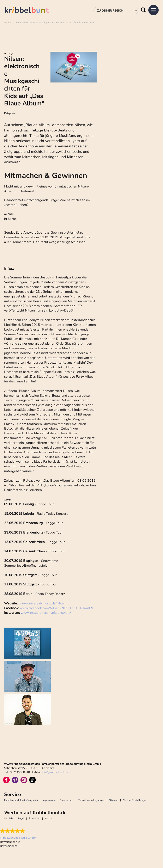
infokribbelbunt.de (55, 772)
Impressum (49, 800)
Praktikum (35, 818)
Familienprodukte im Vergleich (21, 800)
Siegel (21, 818)
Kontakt (49, 818)
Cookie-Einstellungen (135, 800)
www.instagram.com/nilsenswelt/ (46, 613)
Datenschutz (67, 800)
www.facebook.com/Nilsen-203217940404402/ (56, 608)
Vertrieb (8, 818)
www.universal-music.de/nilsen (42, 603)
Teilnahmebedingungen (91, 800)
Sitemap (114, 800)
